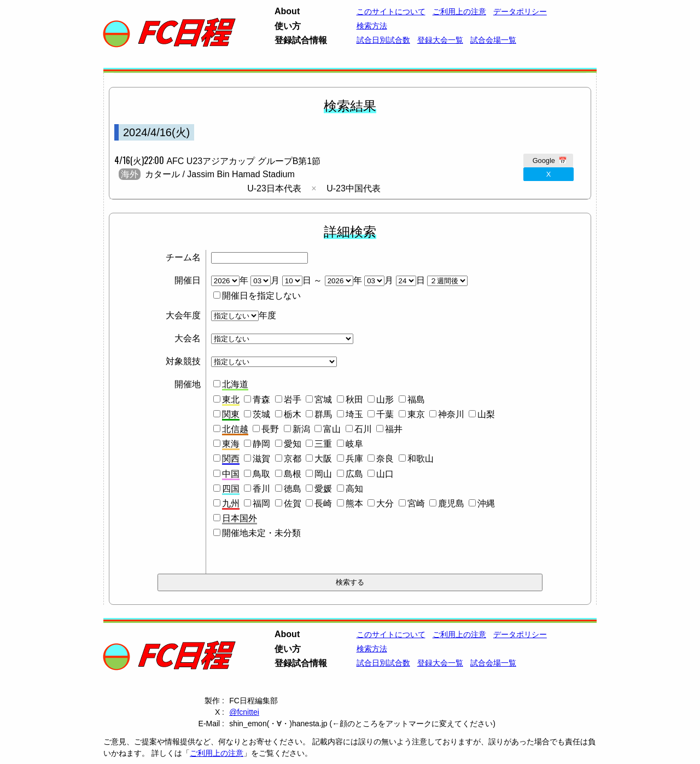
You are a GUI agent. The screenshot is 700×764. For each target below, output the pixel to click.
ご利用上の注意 (217, 753)
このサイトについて (391, 11)
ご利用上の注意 (459, 11)
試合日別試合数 (383, 40)
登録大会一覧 (440, 40)
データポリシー (520, 11)
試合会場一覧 (493, 40)
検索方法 (372, 26)
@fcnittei (244, 712)
